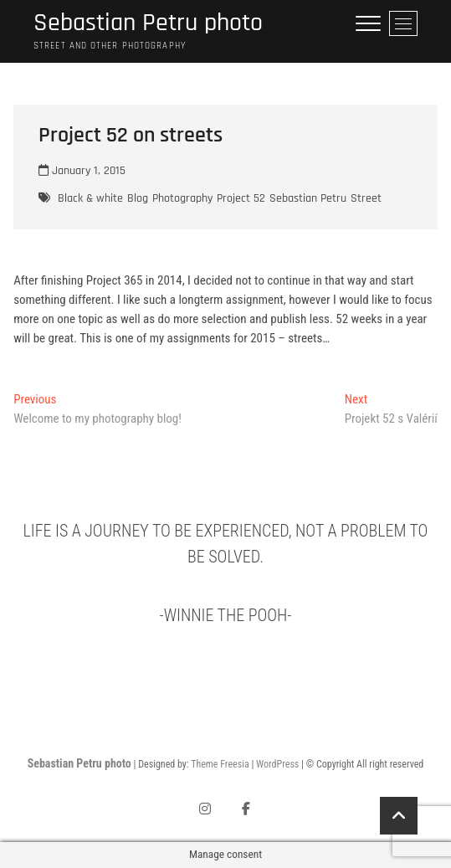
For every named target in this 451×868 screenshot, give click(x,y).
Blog (138, 198)
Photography (182, 198)
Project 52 (241, 198)
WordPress (277, 764)
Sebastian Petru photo (148, 23)
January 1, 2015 (82, 171)
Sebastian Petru (308, 198)
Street (366, 198)
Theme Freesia (220, 764)
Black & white (90, 198)
